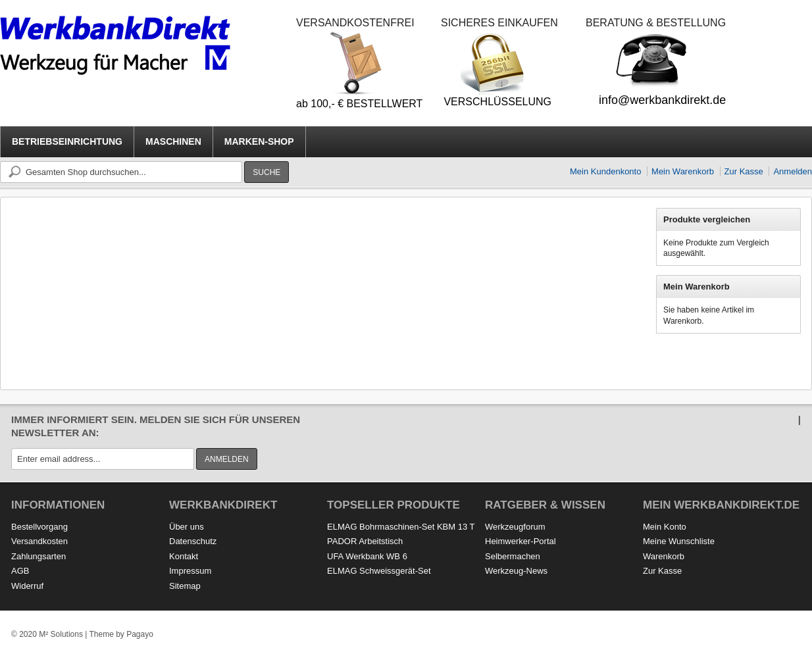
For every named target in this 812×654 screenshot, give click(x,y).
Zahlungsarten (38, 556)
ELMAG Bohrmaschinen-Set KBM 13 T (401, 527)
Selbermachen (513, 556)
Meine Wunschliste (679, 541)
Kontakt (184, 556)
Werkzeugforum (515, 527)
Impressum (190, 571)
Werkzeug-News (516, 571)
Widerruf (27, 586)
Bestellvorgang (39, 527)
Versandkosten (39, 541)
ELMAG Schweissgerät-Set (379, 571)
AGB (20, 571)
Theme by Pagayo (121, 634)
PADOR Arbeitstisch (365, 541)
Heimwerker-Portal (520, 541)
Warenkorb (664, 556)
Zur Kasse (744, 171)
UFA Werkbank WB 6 (367, 556)
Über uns (187, 527)
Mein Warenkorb (683, 171)
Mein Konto (665, 527)
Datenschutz (193, 541)
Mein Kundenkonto (605, 171)
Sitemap (185, 586)
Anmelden (793, 171)
